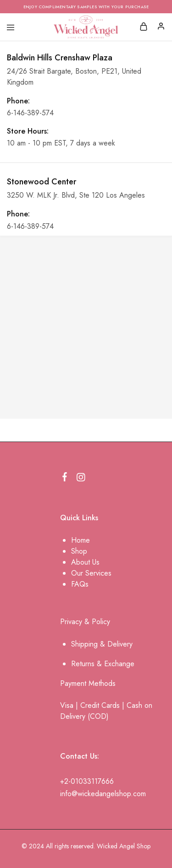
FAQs (80, 584)
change (123, 664)
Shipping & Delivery (102, 644)
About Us (85, 562)
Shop (79, 551)
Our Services (91, 573)
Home (80, 540)
